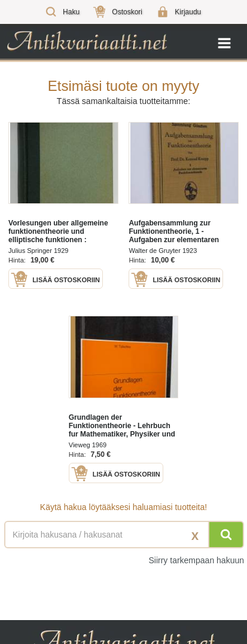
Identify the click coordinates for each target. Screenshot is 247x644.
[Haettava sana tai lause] (123, 535)
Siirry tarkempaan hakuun (196, 560)
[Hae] (226, 535)
